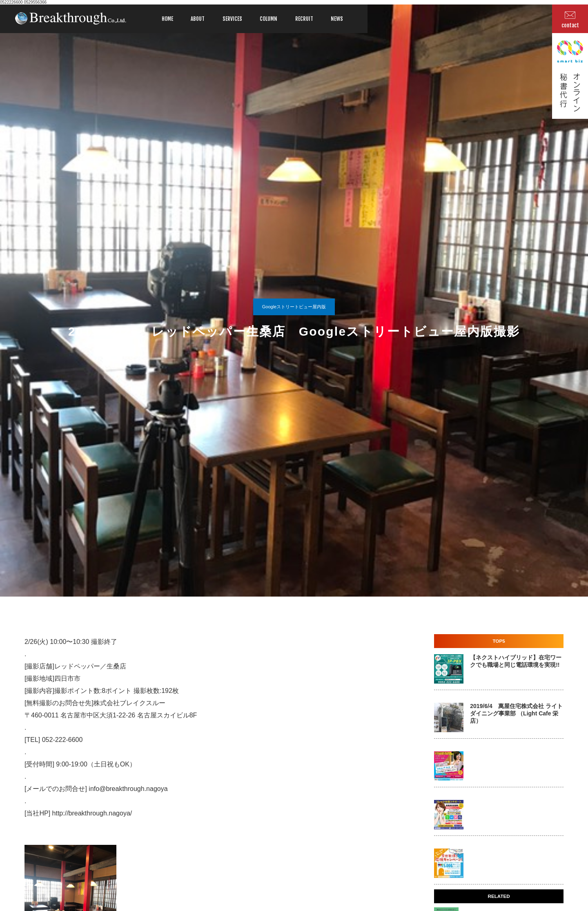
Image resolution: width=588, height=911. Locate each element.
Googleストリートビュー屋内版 (294, 307)
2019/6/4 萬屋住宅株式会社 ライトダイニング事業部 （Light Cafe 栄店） (516, 713)
